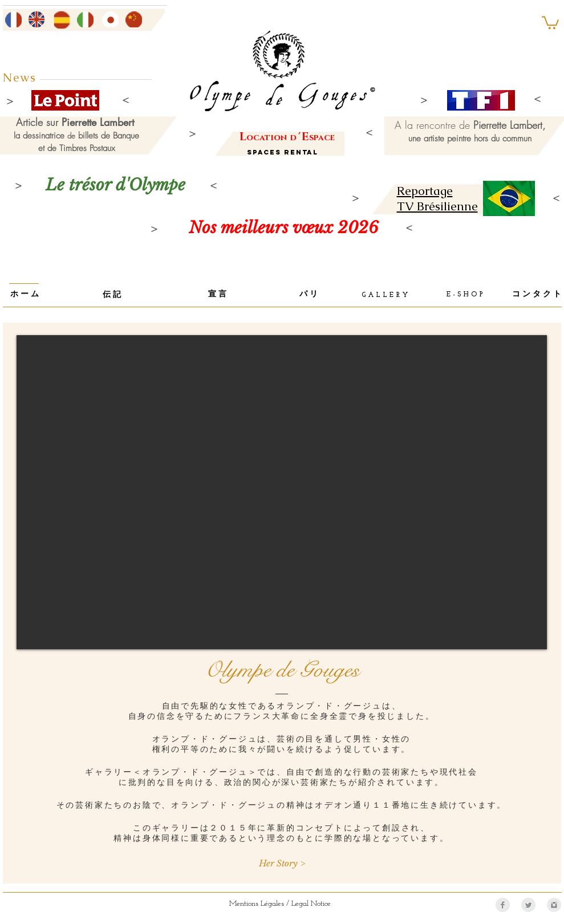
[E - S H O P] (465, 295)
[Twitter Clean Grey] (528, 905)
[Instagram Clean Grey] (554, 905)
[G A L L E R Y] (385, 296)
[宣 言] (218, 295)
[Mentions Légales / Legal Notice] (280, 903)
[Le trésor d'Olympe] (116, 185)
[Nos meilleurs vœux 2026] (284, 228)
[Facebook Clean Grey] (503, 905)
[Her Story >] (282, 863)
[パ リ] (309, 295)
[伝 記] (112, 296)
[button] (550, 22)
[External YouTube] (282, 492)
